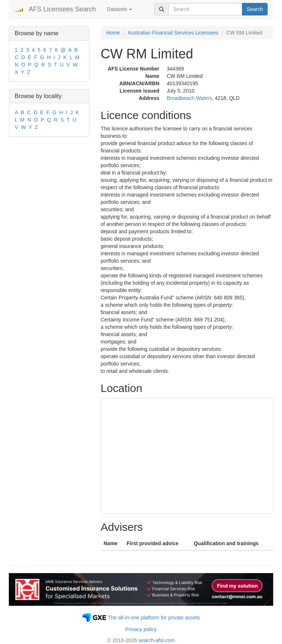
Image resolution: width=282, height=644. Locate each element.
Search (255, 9)
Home (113, 33)
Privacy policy (141, 629)
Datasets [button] (120, 9)
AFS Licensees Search (62, 9)
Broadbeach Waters (189, 98)
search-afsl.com (157, 640)
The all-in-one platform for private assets (154, 618)
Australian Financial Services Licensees (173, 33)
